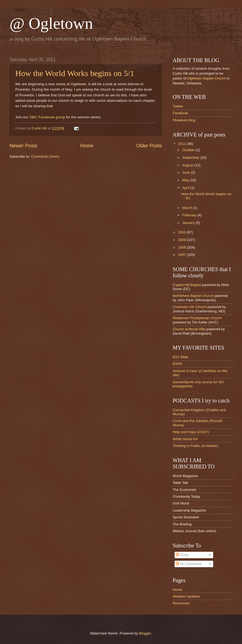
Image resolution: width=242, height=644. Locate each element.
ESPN (177, 364)
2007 (182, 255)
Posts (182, 555)
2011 (182, 144)
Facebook (180, 113)
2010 (182, 232)
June (187, 172)
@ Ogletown (51, 23)
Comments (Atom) (45, 156)
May (186, 180)
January (189, 223)
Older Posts (149, 146)
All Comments (189, 564)
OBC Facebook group (47, 117)
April (186, 188)
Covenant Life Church (190, 307)
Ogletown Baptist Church (207, 78)
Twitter (178, 106)
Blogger (145, 633)
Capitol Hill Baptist (187, 285)
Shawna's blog (184, 120)
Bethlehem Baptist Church (193, 296)
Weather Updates (186, 596)
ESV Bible (181, 357)
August (188, 165)
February (190, 215)
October (189, 150)
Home (87, 146)
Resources (181, 603)
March (187, 208)
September (191, 158)
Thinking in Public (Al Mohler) (195, 446)
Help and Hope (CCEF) (191, 432)
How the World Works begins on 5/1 (75, 73)
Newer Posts (23, 146)
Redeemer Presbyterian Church (197, 318)
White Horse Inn (185, 439)
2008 (182, 247)
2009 (182, 240)
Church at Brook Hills (189, 329)
